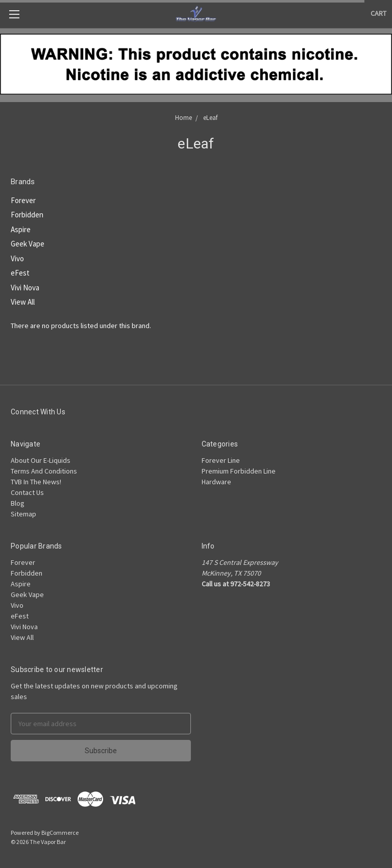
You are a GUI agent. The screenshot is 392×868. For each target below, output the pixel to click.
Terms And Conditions (44, 471)
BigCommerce (60, 833)
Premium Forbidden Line (239, 471)
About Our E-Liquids (41, 460)
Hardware (216, 482)
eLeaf (210, 118)
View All (23, 302)
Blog (18, 503)
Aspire (21, 229)
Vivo (17, 258)
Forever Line (221, 460)
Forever (23, 200)
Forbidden (27, 215)
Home (183, 118)
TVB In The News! (36, 482)
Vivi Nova (25, 288)
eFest (20, 273)
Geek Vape (28, 244)
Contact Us (27, 492)
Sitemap (23, 514)
